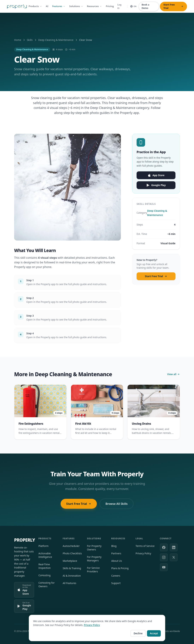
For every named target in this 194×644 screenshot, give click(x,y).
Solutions (76, 6)
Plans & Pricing (120, 568)
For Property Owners (94, 548)
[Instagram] (164, 557)
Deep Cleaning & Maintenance (56, 40)
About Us (117, 561)
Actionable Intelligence (45, 555)
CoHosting (44, 575)
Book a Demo (145, 6)
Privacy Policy (143, 553)
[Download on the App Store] (24, 590)
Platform (43, 546)
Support (116, 583)
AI (47, 6)
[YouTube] (164, 567)
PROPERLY (25, 540)
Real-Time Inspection (44, 566)
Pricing (110, 6)
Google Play (156, 187)
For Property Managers (94, 559)
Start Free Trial (156, 278)
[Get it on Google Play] (24, 606)
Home (18, 40)
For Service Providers (93, 570)
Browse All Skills (117, 504)
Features (59, 6)
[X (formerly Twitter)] (174, 557)
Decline (138, 633)
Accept (154, 633)
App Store (156, 177)
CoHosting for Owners (46, 584)
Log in (119, 6)
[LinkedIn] (174, 547)
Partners (116, 553)
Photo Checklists (72, 553)
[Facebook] (164, 547)
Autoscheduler (71, 546)
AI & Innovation (72, 576)
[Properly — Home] (17, 6)
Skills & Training (72, 568)
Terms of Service (145, 546)
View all (174, 376)
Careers (116, 576)
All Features (70, 583)
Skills (30, 40)
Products (35, 6)
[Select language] (133, 6)
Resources (95, 6)
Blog (114, 546)
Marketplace (70, 561)
